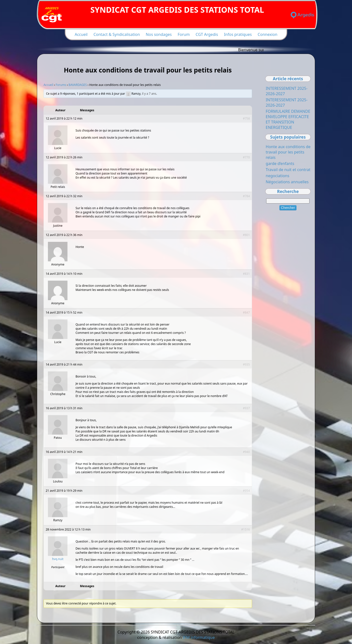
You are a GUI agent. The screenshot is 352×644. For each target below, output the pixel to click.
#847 (246, 312)
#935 (246, 364)
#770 (246, 157)
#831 (246, 274)
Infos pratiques (238, 34)
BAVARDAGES (78, 85)
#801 (246, 235)
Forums (61, 85)
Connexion (267, 34)
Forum (184, 34)
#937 (246, 408)
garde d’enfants (280, 164)
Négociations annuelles (287, 182)
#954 (246, 491)
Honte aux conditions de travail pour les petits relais (288, 152)
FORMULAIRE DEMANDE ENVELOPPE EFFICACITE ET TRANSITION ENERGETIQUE (288, 119)
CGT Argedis (207, 34)
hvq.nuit (58, 559)
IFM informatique (199, 637)
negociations (277, 176)
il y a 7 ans (149, 94)
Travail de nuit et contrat (288, 170)
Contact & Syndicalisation (117, 34)
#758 (246, 118)
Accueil (81, 34)
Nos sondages (159, 34)
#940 (246, 452)
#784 (246, 196)
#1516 (246, 529)
